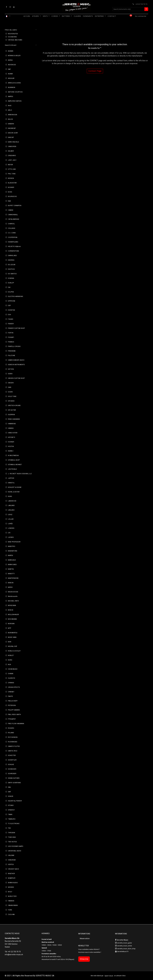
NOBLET (11, 655)
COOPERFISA (13, 237)
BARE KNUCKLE (14, 142)
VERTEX (11, 864)
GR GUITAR (12, 410)
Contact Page (95, 71)
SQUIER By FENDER (15, 801)
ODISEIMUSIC (13, 669)
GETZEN (11, 369)
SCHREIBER (12, 774)
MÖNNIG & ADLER (14, 56)
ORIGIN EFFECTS (14, 687)
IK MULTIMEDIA (13, 455)
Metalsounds (13, 596)
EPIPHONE (12, 301)
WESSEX (11, 887)
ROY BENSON (13, 737)
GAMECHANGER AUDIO (16, 360)
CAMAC (11, 210)
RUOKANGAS (13, 742)
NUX (10, 665)
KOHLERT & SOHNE (15, 487)
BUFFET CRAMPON (15, 206)
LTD (9, 533)
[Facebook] (6, 7)
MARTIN (11, 569)
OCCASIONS (12, 37)
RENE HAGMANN (14, 419)
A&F (9, 69)
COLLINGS (12, 228)
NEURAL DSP (13, 646)
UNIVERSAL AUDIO (15, 851)
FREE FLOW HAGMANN (16, 724)
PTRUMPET (12, 719)
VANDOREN (12, 146)
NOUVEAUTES (13, 34)
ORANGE (11, 683)
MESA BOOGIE (13, 592)
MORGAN (11, 624)
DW (9, 287)
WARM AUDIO (13, 883)
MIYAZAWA (12, 605)
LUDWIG (11, 537)
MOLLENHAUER (14, 615)
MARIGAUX (12, 560)
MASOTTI (11, 574)
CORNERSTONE (14, 251)
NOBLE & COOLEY (14, 651)
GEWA (10, 374)
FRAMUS (11, 342)
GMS (10, 387)
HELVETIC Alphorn (14, 246)
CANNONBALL (13, 215)
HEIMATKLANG (13, 242)
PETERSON (12, 705)
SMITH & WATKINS (14, 783)
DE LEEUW (12, 265)
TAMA (10, 814)
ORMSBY (11, 692)
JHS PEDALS (12, 469)
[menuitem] (27, 16)
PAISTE (11, 696)
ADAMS (11, 51)
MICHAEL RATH (13, 601)
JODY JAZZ (12, 160)
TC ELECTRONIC (14, 824)
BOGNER (11, 187)
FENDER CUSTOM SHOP (16, 328)
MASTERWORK (13, 578)
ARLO (10, 110)
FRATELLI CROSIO (14, 346)
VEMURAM (12, 860)
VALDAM (11, 855)
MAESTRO (12, 546)
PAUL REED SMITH (14, 715)
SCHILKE (11, 765)
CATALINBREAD (14, 219)
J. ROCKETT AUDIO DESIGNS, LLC (20, 474)
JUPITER (11, 478)
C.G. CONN (12, 233)
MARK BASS (12, 565)
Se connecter (141, 16)
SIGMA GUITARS (14, 778)
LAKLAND (11, 505)
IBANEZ (11, 451)
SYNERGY (11, 810)
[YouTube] (14, 7)
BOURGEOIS (12, 196)
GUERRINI (11, 415)
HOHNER (11, 442)
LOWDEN (11, 528)
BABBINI (11, 124)
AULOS (10, 119)
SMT (10, 792)
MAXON (11, 583)
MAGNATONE (13, 551)
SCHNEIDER (12, 769)
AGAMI (10, 74)
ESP (9, 306)
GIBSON (11, 383)
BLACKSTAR (12, 183)
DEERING (11, 260)
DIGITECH (11, 269)
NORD (10, 660)
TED (9, 828)
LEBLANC (11, 510)
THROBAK (12, 833)
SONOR (11, 796)
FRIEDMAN (12, 351)
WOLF (10, 892)
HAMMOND (12, 424)
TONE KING (12, 837)
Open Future (109, 976)
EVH (10, 315)
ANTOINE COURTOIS (15, 92)
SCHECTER (12, 755)
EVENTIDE (12, 310)
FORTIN (11, 333)
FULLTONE (12, 356)
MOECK (11, 610)
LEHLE (10, 515)
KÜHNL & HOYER (14, 492)
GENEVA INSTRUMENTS (16, 365)
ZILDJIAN (11, 914)
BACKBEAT (12, 128)
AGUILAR (11, 78)
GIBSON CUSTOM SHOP (16, 378)
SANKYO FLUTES (14, 746)
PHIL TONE (12, 174)
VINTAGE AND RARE (15, 40)
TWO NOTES (12, 842)
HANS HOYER (13, 433)
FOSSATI (11, 337)
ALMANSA (12, 87)
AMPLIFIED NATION (15, 101)
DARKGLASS (12, 256)
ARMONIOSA (12, 115)
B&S (9, 201)
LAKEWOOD (12, 501)
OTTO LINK (12, 169)
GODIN (10, 392)
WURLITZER (12, 896)
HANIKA (11, 428)
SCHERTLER (12, 760)
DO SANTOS (12, 274)
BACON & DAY (13, 133)
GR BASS (11, 401)
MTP (10, 628)
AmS (10, 106)
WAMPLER (12, 878)
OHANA (11, 674)
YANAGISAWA (13, 905)
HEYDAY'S (12, 437)
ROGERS (11, 728)
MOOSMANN (12, 619)
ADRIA (10, 60)
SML (10, 787)
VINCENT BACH (13, 869)
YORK (10, 910)
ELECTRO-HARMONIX (16, 296)
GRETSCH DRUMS (14, 406)
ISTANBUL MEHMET (15, 465)
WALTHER (11, 874)
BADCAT (11, 137)
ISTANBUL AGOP (14, 460)
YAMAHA (11, 901)
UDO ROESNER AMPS (16, 846)
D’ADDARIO (12, 156)
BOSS (10, 192)
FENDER (11, 324)
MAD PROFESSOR (14, 542)
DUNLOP (11, 283)
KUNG (10, 496)
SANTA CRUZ (13, 751)
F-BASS (11, 319)
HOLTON (11, 446)
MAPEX (11, 555)
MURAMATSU (13, 633)
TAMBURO (12, 819)
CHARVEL (11, 224)
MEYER (11, 165)
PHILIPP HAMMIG (14, 710)
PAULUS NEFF (13, 701)
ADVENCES (12, 65)
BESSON (11, 178)
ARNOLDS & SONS (14, 83)
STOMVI (11, 805)
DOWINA (11, 278)
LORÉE (10, 524)
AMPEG (11, 97)
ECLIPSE (11, 292)
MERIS (10, 587)
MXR (10, 642)
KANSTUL (11, 483)
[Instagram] (10, 7)
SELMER (11, 151)
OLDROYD (12, 678)
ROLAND (11, 733)
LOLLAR (11, 519)
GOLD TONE (12, 396)
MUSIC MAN (12, 637)
